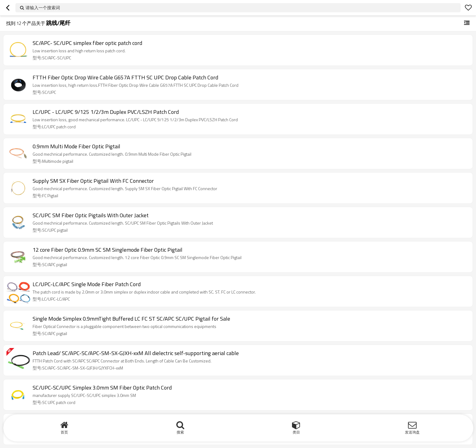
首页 (64, 432)
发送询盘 (412, 432)
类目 (296, 432)
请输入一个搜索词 (43, 8)
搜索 (180, 432)
